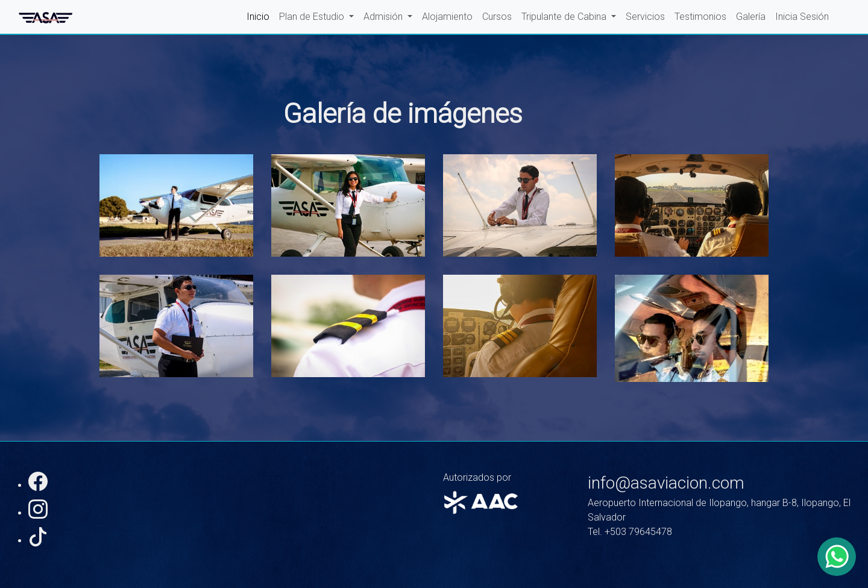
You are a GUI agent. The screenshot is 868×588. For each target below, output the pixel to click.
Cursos (497, 17)
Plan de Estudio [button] (313, 17)
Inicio (258, 17)
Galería (751, 17)
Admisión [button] (384, 17)
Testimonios (700, 17)
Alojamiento (447, 17)
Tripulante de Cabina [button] (565, 17)
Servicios (645, 17)
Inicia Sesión (802, 17)
